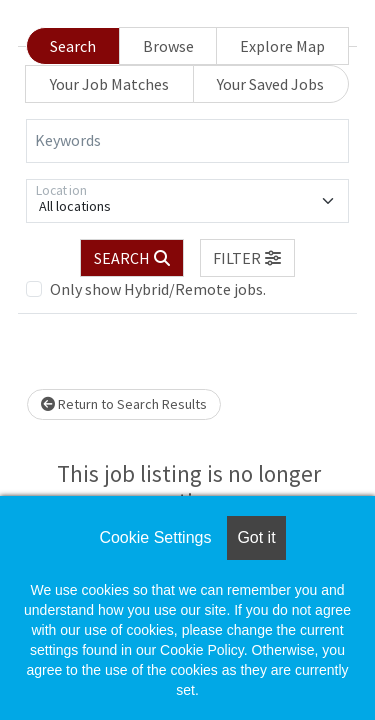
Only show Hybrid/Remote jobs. (158, 289)
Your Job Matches (109, 84)
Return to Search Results (124, 404)
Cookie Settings (155, 537)
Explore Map (282, 46)
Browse (168, 46)
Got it (256, 537)
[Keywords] (187, 141)
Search (73, 46)
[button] (248, 258)
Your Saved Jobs (270, 84)
